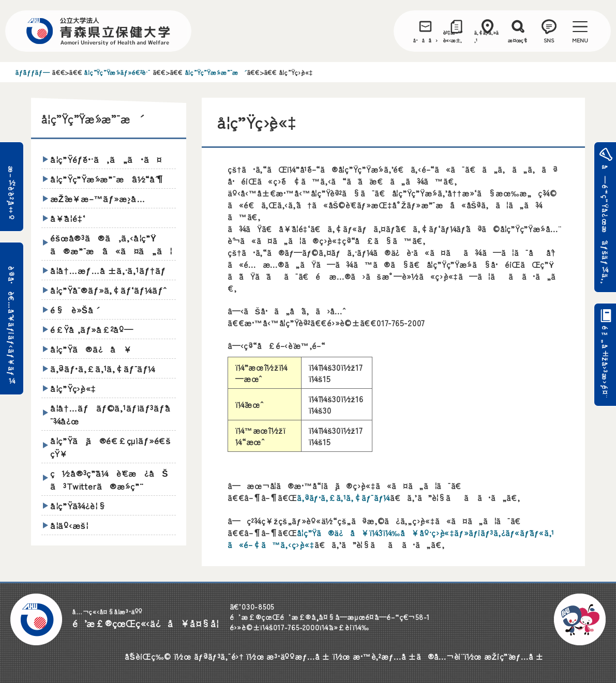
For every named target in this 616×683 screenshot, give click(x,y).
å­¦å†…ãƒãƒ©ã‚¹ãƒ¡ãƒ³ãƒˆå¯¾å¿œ (110, 414)
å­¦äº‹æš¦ (69, 525)
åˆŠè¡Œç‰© (148, 656)
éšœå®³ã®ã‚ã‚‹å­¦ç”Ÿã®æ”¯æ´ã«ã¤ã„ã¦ (111, 244)
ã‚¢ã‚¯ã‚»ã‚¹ (486, 36)
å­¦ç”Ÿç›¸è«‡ (73, 388)
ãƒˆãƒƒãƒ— (33, 72)
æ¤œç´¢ (518, 40)
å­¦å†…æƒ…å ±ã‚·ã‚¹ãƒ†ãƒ (110, 270)
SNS (549, 40)
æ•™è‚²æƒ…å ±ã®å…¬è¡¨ (407, 656)
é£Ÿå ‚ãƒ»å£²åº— (92, 329)
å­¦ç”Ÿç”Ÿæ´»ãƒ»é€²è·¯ (117, 72)
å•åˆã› (425, 40)
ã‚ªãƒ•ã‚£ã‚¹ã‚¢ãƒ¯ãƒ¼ (343, 497)
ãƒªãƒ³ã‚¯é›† (219, 656)
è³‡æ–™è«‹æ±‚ (453, 36)
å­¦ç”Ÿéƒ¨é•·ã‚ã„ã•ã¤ (106, 159)
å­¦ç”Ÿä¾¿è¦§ (78, 505)
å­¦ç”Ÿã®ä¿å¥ (91, 349)
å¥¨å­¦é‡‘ (68, 218)
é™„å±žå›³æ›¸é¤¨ (604, 365)
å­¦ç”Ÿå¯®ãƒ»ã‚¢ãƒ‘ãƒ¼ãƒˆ (107, 290)
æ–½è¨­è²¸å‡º (12, 193)
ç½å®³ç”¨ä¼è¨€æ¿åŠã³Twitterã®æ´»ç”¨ (109, 479)
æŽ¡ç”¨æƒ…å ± (514, 656)
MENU (580, 40)
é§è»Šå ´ (73, 309)
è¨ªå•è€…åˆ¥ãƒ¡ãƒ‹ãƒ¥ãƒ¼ (12, 325)
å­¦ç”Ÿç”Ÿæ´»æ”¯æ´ (215, 72)
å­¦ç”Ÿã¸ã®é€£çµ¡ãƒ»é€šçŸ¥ (110, 447)
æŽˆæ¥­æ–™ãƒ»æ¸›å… (102, 198)
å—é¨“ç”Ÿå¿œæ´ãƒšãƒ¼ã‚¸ (604, 225)
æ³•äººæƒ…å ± (298, 656)
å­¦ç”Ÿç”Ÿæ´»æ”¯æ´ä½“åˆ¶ (107, 179)
